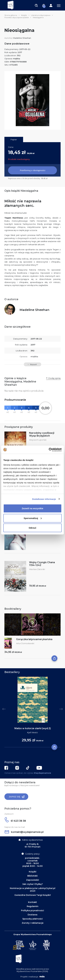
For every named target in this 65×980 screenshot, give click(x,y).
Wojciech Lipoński (38, 440)
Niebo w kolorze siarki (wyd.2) (33, 728)
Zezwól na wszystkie (32, 508)
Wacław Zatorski (37, 569)
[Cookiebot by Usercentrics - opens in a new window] (49, 450)
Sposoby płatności (32, 919)
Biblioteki (32, 876)
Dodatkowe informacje (44, 499)
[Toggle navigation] (36, 5)
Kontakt (32, 902)
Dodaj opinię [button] (54, 378)
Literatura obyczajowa (41, 15)
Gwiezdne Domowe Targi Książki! (33, 895)
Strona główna (11, 15)
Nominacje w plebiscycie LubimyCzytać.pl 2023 (33, 890)
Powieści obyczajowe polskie (17, 17)
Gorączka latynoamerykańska (34, 639)
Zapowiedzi (33, 880)
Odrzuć (32, 528)
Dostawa (32, 915)
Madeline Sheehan (22, 38)
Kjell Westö (32, 732)
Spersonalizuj (33, 518)
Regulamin (33, 906)
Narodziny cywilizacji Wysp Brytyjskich (42, 434)
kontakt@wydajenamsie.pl (24, 832)
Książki (24, 15)
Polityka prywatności (32, 910)
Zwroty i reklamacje (33, 923)
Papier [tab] (14, 139)
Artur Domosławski (25, 643)
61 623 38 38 (15, 821)
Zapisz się (17, 797)
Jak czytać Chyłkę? (33, 884)
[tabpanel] (32, 712)
